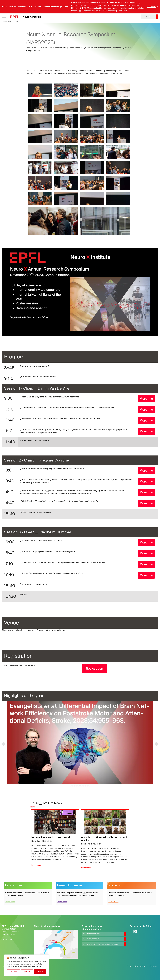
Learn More (152, 7)
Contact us (7, 939)
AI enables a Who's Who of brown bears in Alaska (105, 839)
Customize (13, 972)
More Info (146, 399)
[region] (27, 965)
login (134, 17)
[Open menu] (4, 17)
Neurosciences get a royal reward (51, 837)
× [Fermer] (158, 7)
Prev (4, 744)
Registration (94, 669)
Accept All (40, 972)
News (33, 807)
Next (156, 744)
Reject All (27, 972)
